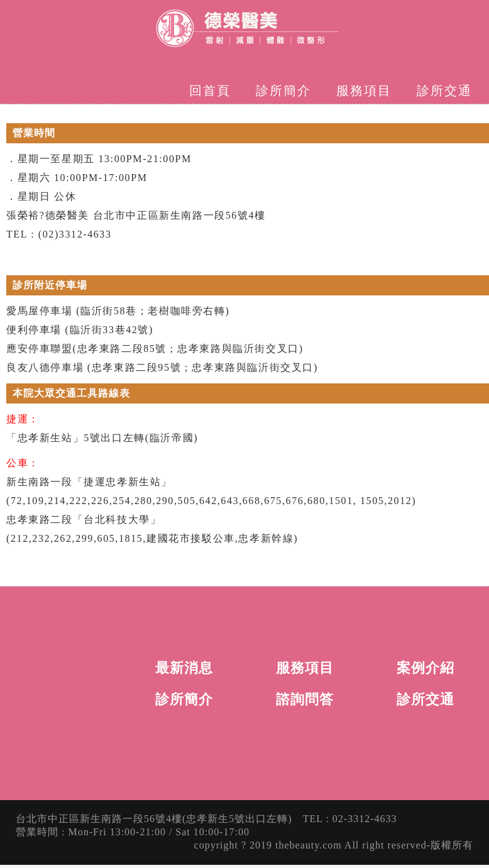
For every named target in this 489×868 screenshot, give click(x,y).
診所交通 (444, 91)
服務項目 (364, 91)
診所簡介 (283, 91)
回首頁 (210, 91)
